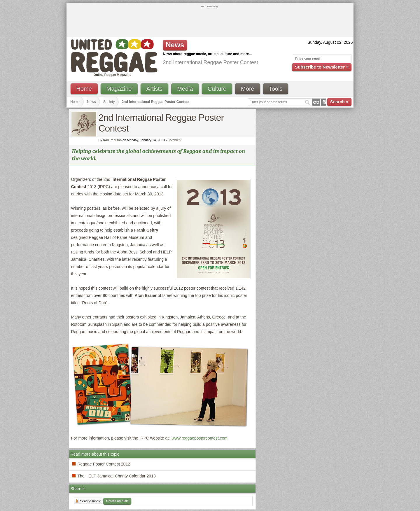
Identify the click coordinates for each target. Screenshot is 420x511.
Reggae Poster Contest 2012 (104, 464)
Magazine (119, 89)
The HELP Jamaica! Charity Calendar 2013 (117, 476)
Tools (276, 89)
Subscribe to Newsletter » (322, 67)
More (248, 89)
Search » (339, 102)
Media (185, 89)
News (92, 102)
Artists (155, 89)
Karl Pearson (112, 140)
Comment (175, 140)
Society (109, 102)
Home (84, 89)
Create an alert (117, 501)
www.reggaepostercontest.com (200, 438)
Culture (217, 89)
